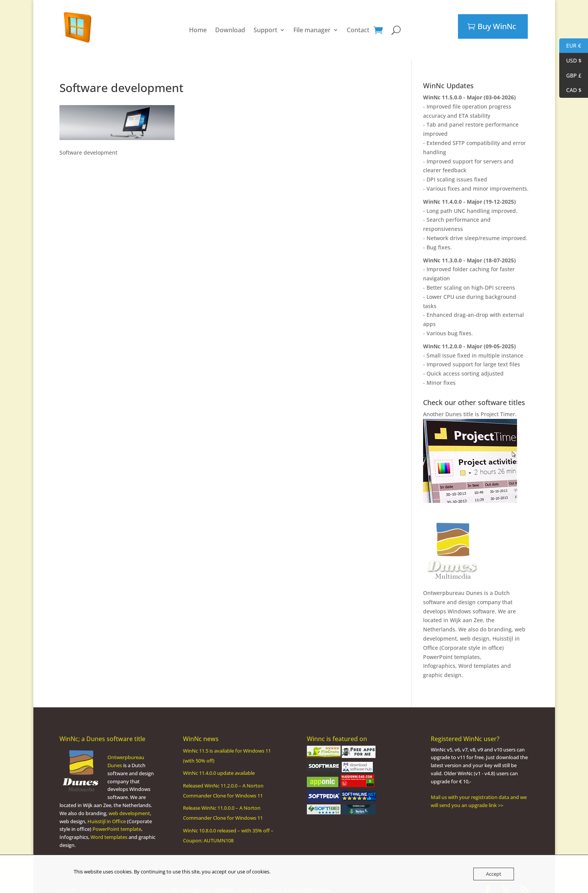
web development (129, 806)
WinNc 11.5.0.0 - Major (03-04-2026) (469, 90)
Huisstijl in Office (107, 814)
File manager (312, 26)
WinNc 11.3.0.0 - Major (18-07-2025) (469, 253)
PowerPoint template (117, 821)
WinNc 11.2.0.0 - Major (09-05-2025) (469, 339)
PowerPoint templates (451, 649)
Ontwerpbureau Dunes (453, 585)
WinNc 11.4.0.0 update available (219, 765)
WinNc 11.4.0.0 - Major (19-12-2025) (469, 194)
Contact (358, 26)
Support (265, 26)
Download (230, 26)
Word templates (479, 658)
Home (198, 26)
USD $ (570, 61)
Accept (494, 874)
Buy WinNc (497, 26)
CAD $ (570, 90)
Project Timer (498, 406)
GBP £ (570, 76)
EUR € (570, 46)
